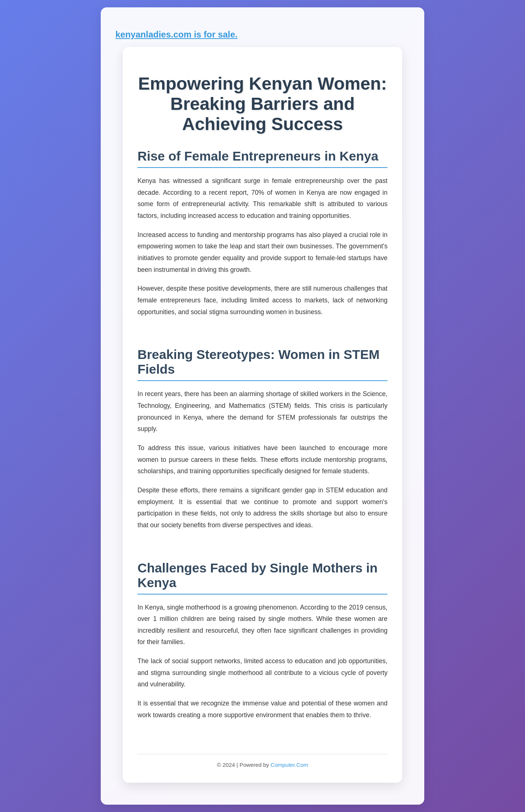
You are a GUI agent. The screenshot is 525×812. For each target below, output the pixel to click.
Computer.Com (289, 765)
